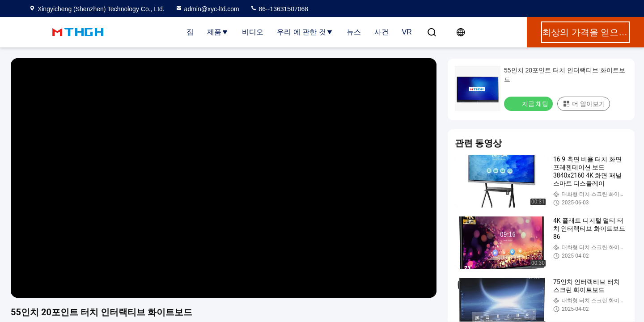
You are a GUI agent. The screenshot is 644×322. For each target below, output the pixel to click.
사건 (381, 32)
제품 (218, 32)
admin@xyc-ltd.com (207, 9)
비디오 (253, 32)
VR (407, 32)
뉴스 (354, 32)
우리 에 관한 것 (305, 32)
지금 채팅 (529, 103)
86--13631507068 (279, 9)
